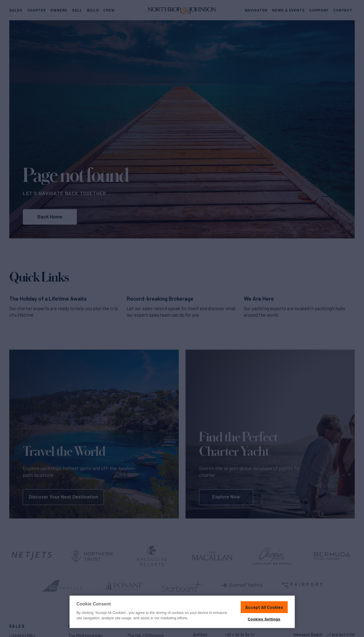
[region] (182, 612)
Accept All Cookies (264, 607)
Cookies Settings (264, 619)
